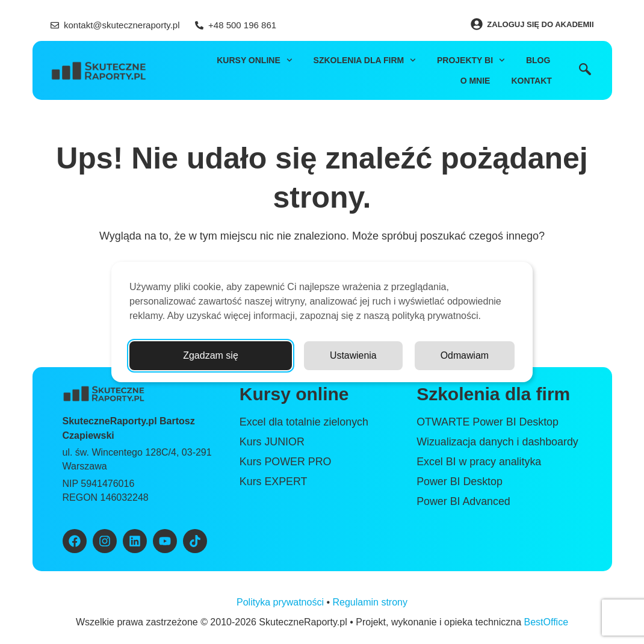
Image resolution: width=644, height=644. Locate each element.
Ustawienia (353, 355)
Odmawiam (464, 355)
